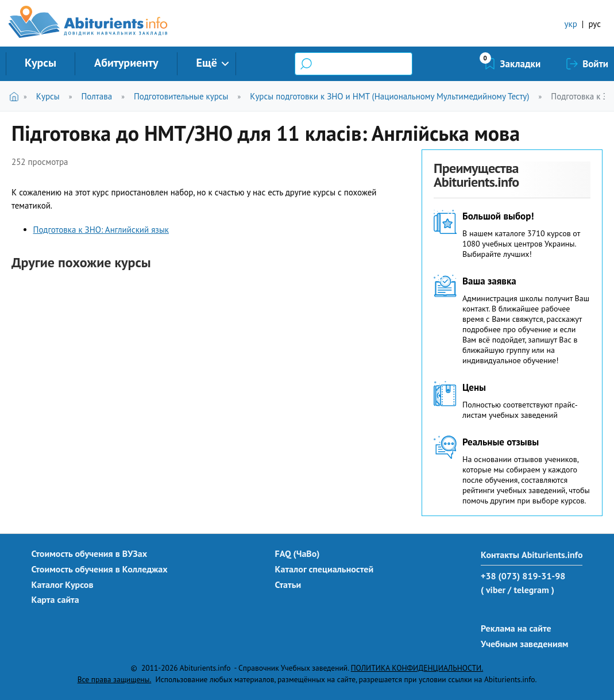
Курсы (40, 63)
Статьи (288, 584)
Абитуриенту (126, 63)
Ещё (207, 63)
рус (594, 24)
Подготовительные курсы (181, 96)
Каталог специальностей (325, 569)
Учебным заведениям (524, 644)
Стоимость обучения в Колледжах (100, 569)
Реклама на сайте (516, 628)
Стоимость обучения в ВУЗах (90, 553)
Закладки (521, 64)
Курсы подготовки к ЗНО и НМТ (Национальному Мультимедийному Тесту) (389, 96)
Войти (595, 64)
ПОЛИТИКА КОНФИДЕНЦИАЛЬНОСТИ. (417, 668)
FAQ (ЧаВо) (298, 553)
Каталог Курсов (63, 584)
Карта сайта (55, 599)
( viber (493, 590)
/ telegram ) (531, 590)
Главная (16, 96)
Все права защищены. (115, 679)
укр (571, 24)
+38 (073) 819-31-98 (523, 576)
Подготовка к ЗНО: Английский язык (101, 230)
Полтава (96, 96)
